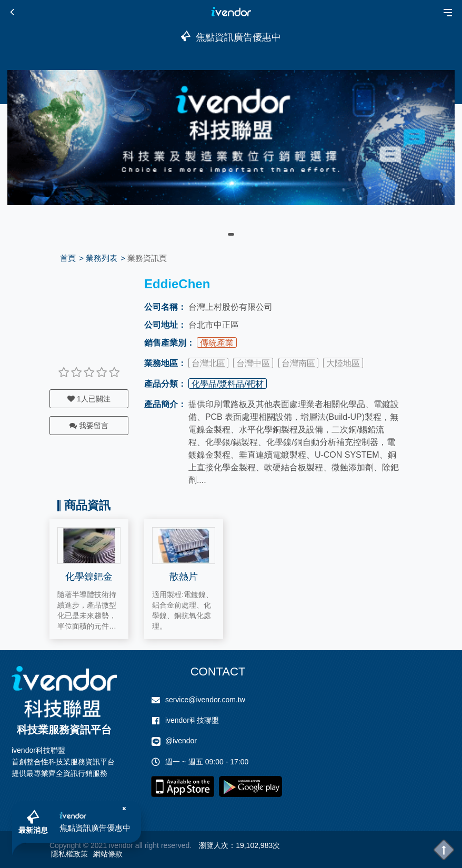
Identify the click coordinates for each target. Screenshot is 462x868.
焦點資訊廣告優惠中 (95, 828)
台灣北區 (208, 363)
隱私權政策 (69, 854)
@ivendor (181, 741)
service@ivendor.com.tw (205, 700)
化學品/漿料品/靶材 (228, 384)
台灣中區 (253, 363)
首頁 (68, 258)
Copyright (65, 845)
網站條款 (108, 854)
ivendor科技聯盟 (192, 720)
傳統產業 (217, 343)
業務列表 (102, 258)
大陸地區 (343, 363)
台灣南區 (298, 363)
